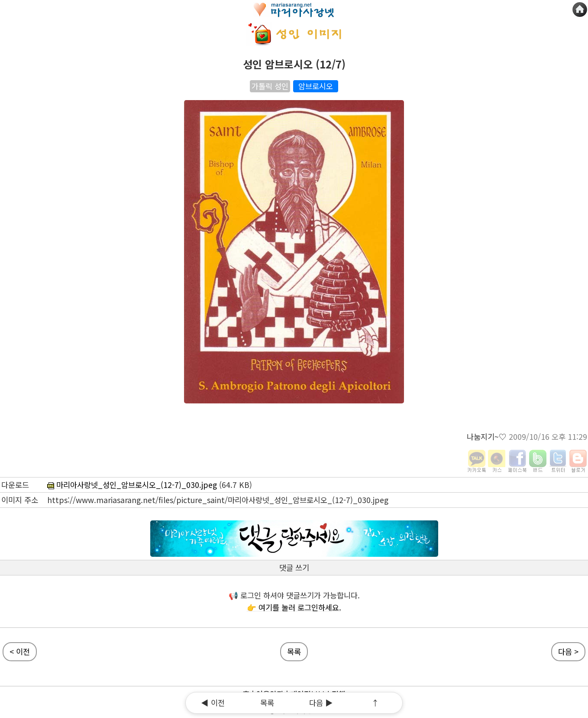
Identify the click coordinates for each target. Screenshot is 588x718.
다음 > (568, 651)
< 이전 (20, 651)
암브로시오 (316, 86)
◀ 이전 (213, 703)
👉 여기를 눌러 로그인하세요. (294, 607)
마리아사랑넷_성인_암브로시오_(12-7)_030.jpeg (132, 485)
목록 (267, 703)
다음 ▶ (321, 703)
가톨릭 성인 (270, 86)
